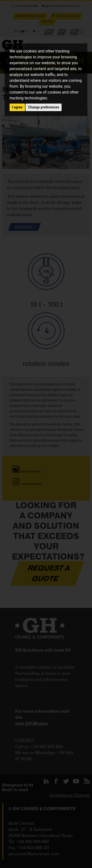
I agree (17, 107)
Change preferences (44, 107)
